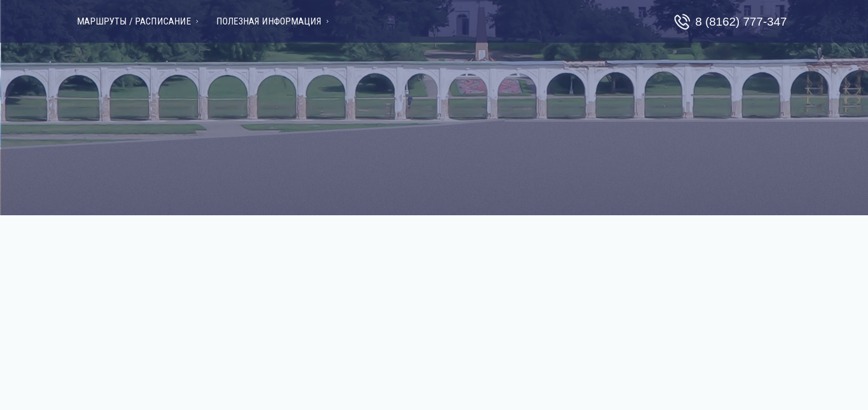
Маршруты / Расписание (134, 21)
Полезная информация (269, 21)
